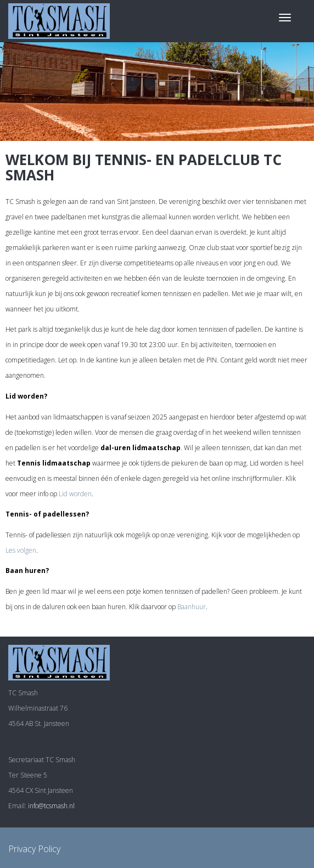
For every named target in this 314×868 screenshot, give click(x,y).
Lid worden (75, 494)
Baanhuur (192, 607)
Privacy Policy (34, 849)
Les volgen (21, 550)
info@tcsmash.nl (51, 806)
